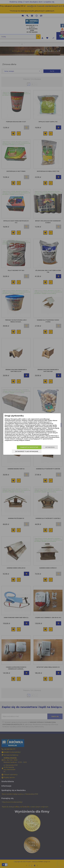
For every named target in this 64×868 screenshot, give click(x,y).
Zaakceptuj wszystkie (29, 447)
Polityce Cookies (24, 440)
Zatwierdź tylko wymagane (27, 451)
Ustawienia (50, 447)
